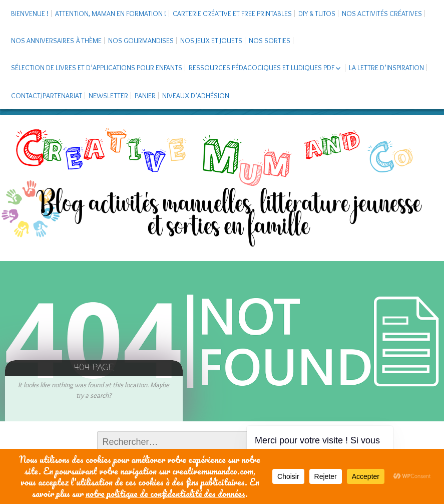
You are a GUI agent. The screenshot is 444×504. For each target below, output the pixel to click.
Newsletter (108, 96)
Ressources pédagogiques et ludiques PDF (262, 68)
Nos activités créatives (382, 14)
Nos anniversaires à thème (56, 41)
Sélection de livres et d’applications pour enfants (97, 68)
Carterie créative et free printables (232, 14)
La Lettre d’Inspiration (386, 68)
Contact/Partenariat (47, 96)
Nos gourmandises (141, 41)
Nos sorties (270, 41)
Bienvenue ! (30, 14)
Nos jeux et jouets (211, 41)
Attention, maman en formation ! (111, 14)
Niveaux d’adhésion (196, 96)
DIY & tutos (317, 14)
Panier (145, 96)
